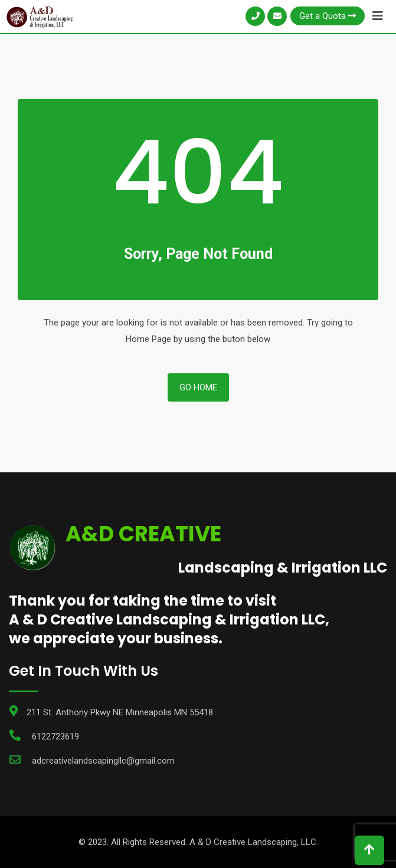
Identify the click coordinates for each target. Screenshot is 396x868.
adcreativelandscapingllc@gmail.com (103, 761)
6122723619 (55, 737)
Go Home (198, 387)
